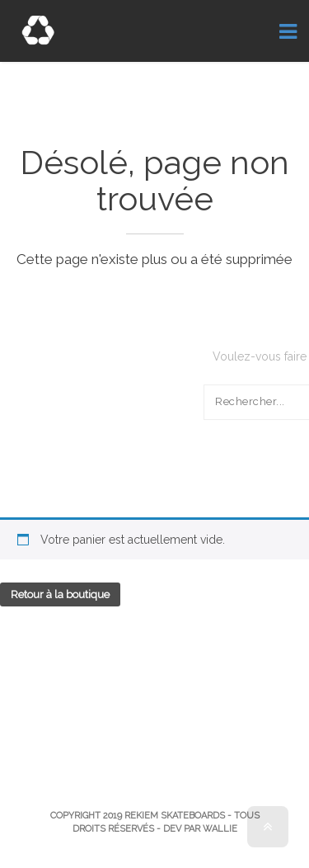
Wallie (220, 829)
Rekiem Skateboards (175, 816)
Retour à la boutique (60, 594)
